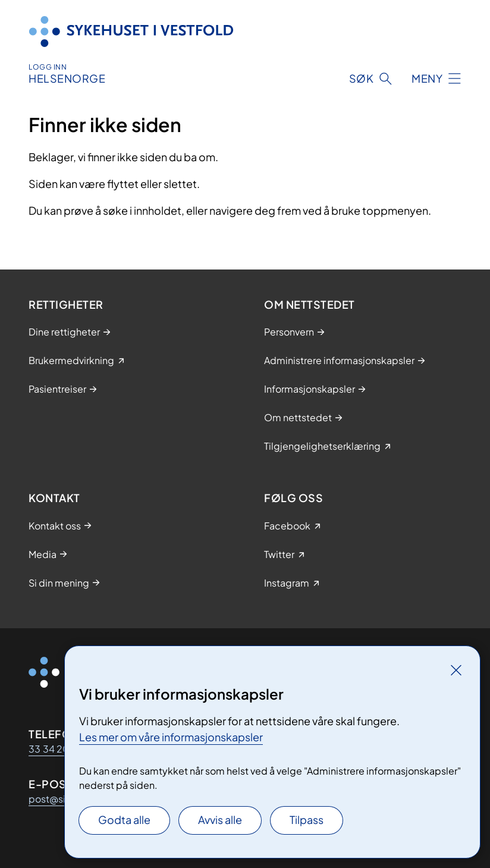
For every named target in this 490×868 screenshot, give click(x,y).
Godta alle (124, 820)
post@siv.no (56, 799)
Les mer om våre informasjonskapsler (171, 737)
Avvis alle (220, 820)
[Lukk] (456, 670)
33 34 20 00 (57, 749)
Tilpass (307, 820)
